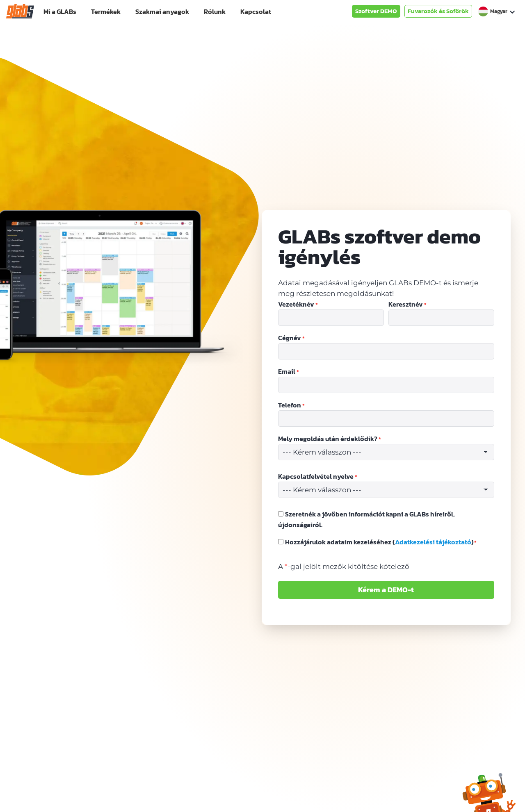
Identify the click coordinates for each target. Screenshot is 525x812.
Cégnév (291, 338)
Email (289, 372)
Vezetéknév (298, 305)
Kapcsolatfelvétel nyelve (318, 477)
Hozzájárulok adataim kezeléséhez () (381, 542)
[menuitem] (496, 11)
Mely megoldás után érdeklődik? (330, 439)
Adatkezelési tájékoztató (433, 542)
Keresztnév (407, 305)
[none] (496, 11)
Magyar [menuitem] (499, 11)
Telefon (291, 405)
